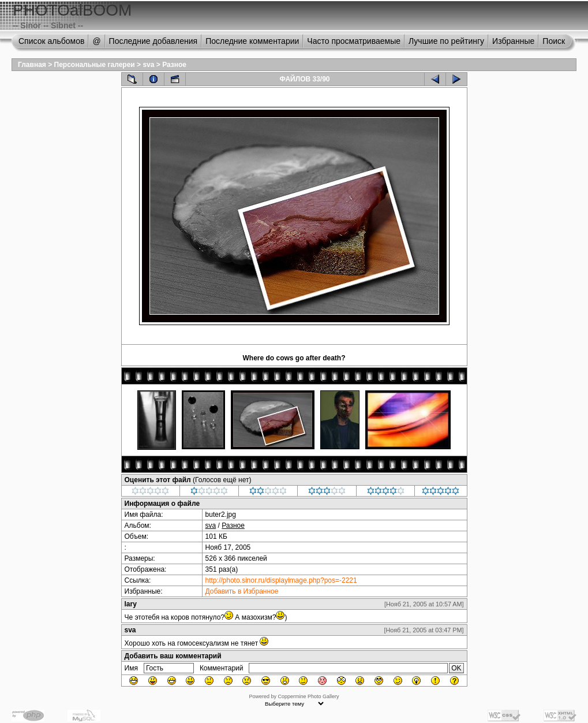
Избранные (513, 41)
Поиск (554, 41)
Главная (32, 65)
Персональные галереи (95, 65)
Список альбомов (51, 41)
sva (148, 65)
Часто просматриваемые (354, 41)
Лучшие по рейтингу (446, 41)
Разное (174, 65)
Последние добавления (153, 41)
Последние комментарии (252, 41)
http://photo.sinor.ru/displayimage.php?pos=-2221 (281, 580)
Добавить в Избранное (242, 591)
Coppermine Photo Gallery (308, 696)
